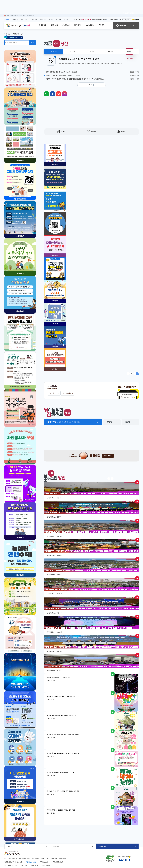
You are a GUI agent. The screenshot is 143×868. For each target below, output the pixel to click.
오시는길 (20, 862)
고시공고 (91, 52)
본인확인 (103, 20)
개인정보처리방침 (31, 862)
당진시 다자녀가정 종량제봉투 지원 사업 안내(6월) (63, 76)
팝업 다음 (135, 374)
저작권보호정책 (45, 862)
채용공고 (110, 52)
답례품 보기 (15, 38)
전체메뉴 (134, 25)
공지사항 (54, 52)
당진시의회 (113, 20)
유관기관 (73, 846)
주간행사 (129, 52)
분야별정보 (90, 25)
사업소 (28, 846)
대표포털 (7, 19)
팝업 (137, 13)
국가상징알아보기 (58, 862)
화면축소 (125, 20)
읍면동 (101, 25)
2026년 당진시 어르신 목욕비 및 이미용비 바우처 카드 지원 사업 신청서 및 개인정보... (75, 79)
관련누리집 (117, 846)
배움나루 (43, 19)
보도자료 (72, 52)
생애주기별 (64, 422)
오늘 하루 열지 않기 (129, 13)
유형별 (110, 422)
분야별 (128, 422)
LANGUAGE (122, 25)
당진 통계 (58, 19)
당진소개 (78, 25)
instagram (66, 92)
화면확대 (123, 20)
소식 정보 (66, 25)
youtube (60, 92)
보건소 (51, 19)
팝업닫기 (137, 19)
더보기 (90, 85)
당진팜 (66, 19)
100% (129, 19)
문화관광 (15, 19)
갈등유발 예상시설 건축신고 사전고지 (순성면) (61, 72)
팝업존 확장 (138, 374)
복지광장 (35, 19)
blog (48, 92)
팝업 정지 (131, 374)
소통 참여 (54, 25)
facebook (54, 92)
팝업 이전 (128, 374)
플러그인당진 (25, 19)
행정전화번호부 (9, 862)
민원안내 (43, 25)
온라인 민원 (108, 456)
